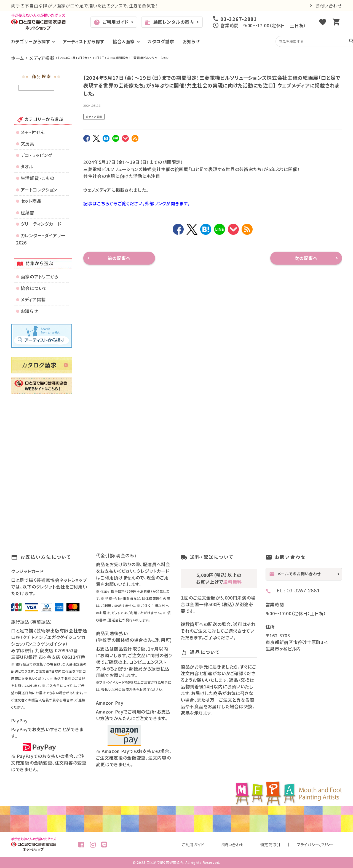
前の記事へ (119, 258)
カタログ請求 (161, 41)
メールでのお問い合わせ (295, 574)
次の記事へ (306, 258)
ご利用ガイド (111, 22)
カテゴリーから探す (30, 41)
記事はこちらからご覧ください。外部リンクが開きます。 (137, 203)
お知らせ (191, 41)
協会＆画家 (124, 41)
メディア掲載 (94, 117)
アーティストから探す (83, 41)
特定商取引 (289, 844)
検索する (59, 88)
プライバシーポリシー (322, 844)
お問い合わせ (329, 6)
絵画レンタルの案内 (169, 22)
